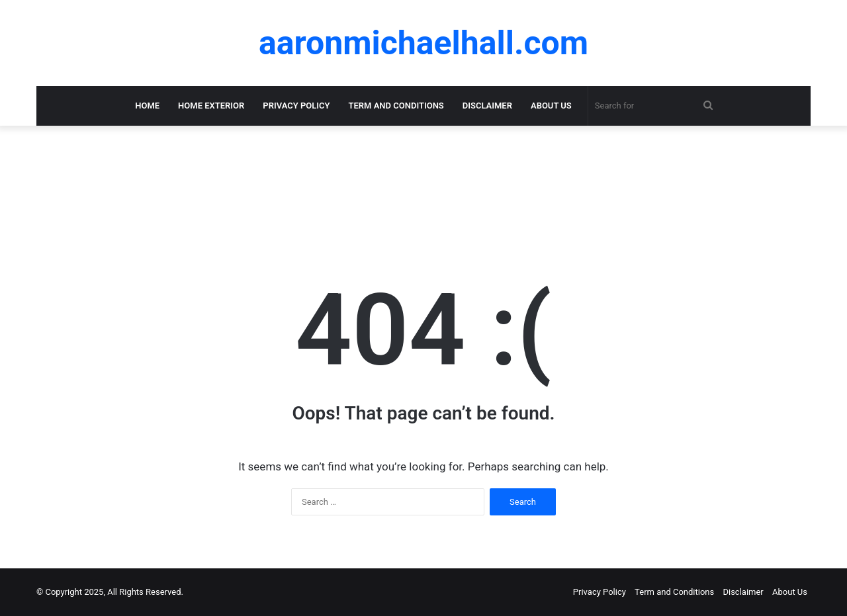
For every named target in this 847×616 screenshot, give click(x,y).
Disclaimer (487, 106)
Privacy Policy (296, 106)
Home (147, 106)
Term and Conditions (396, 106)
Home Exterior (211, 106)
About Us (551, 106)
